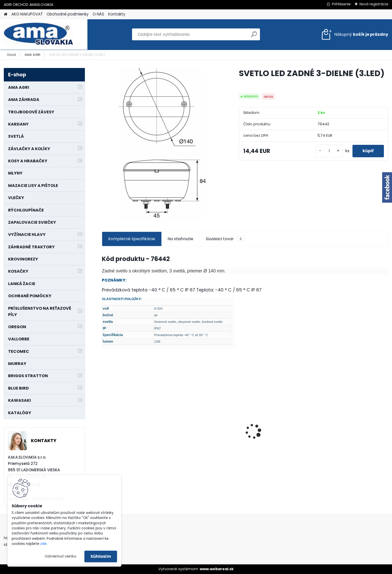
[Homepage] (6, 14)
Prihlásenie (341, 4)
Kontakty (117, 14)
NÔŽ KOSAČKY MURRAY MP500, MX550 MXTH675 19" (207, 404)
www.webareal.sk (217, 569)
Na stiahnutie (180, 239)
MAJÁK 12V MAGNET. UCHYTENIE (353, 439)
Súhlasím (101, 556)
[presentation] (105, 423)
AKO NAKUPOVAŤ (27, 14)
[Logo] (39, 34)
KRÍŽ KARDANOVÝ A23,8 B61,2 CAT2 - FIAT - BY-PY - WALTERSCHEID (133, 404)
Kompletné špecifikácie (132, 239)
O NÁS (98, 14)
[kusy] (329, 151)
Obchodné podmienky (68, 14)
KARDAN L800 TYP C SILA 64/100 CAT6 (281, 438)
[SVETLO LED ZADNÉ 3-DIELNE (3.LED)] (162, 144)
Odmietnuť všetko (60, 556)
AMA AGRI (32, 55)
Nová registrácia (374, 4)
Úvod (11, 55)
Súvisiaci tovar (225, 239)
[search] (254, 36)
